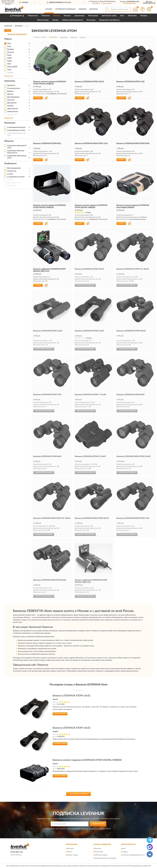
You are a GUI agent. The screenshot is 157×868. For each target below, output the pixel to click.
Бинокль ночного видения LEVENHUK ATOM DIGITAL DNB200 (87, 760)
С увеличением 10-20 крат (16, 127)
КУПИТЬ (38, 98)
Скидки (125, 852)
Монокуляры (93, 16)
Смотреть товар (60, 714)
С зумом (10, 174)
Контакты (94, 9)
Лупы (122, 16)
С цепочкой (11, 186)
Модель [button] (8, 39)
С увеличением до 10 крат (16, 130)
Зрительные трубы (109, 16)
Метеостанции (43, 20)
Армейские (11, 85)
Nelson (10, 61)
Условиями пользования (96, 829)
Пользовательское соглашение (105, 858)
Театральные (12, 114)
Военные (10, 91)
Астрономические (14, 88)
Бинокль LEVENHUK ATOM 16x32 (71, 696)
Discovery (11, 52)
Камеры (55, 20)
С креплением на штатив (16, 177)
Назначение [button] (10, 81)
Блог (124, 849)
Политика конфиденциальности (134, 855)
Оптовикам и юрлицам (65, 9)
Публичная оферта (101, 855)
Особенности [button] (10, 164)
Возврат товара (72, 855)
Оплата (70, 852)
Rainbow (10, 73)
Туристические (12, 109)
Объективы (132, 16)
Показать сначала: (40, 37)
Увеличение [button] (10, 123)
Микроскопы (33, 16)
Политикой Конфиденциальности (78, 829)
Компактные (12, 171)
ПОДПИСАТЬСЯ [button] (98, 824)
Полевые (10, 106)
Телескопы (46, 16)
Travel (9, 70)
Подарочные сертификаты (109, 20)
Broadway (11, 49)
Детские (10, 94)
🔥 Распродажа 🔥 (17, 16)
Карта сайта (99, 852)
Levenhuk (8, 4)
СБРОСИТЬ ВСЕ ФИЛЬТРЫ (17, 34)
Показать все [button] (9, 76)
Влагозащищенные (14, 168)
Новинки (82, 9)
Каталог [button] (49, 9)
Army (9, 46)
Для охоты (11, 100)
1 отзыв (88, 212)
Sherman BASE (12, 67)
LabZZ (9, 58)
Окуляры (144, 16)
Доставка (70, 849)
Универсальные (13, 112)
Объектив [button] (9, 141)
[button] (130, 3)
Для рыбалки (12, 103)
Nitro (9, 64)
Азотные (10, 180)
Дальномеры (80, 16)
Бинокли (57, 16)
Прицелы (67, 16)
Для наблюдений (13, 97)
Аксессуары (91, 20)
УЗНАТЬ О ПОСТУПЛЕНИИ (85, 285)
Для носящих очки (14, 183)
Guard (9, 55)
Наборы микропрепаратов (73, 20)
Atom (9, 44)
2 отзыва (88, 338)
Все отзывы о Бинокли (78, 794)
